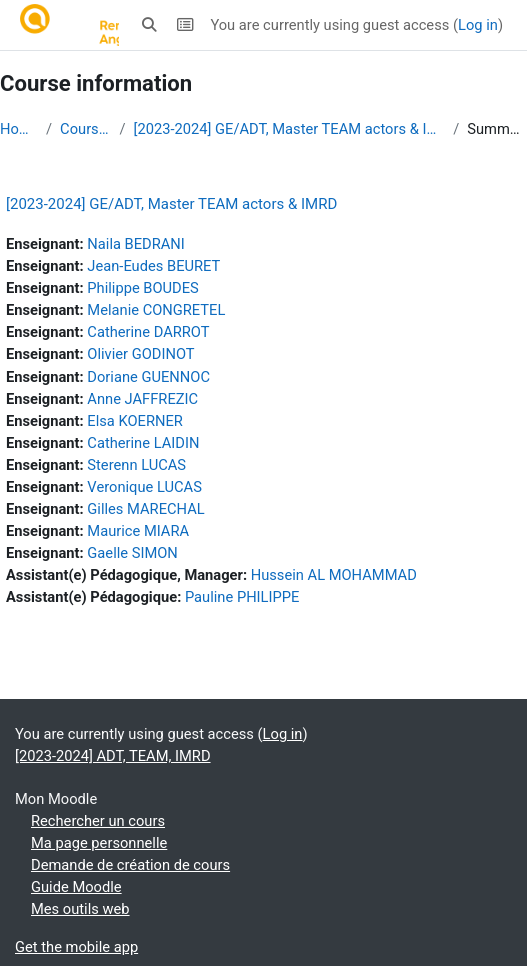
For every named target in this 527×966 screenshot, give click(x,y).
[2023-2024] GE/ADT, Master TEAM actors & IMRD (290, 129)
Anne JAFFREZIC (142, 399)
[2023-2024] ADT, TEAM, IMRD (113, 756)
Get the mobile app (76, 947)
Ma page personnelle (99, 843)
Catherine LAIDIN (143, 443)
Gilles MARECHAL (145, 509)
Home (19, 129)
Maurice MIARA (138, 531)
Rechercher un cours (98, 821)
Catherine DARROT (148, 332)
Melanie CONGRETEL (156, 310)
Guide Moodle (76, 887)
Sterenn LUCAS (136, 465)
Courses (85, 129)
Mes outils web (80, 909)
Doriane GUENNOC (148, 377)
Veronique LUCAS (144, 487)
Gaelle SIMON (132, 553)
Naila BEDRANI (135, 244)
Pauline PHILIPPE (242, 597)
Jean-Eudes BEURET (153, 266)
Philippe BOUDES (142, 288)
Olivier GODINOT (140, 354)
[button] (150, 25)
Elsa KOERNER (135, 421)
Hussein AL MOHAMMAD (334, 575)
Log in (478, 25)
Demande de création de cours (130, 865)
